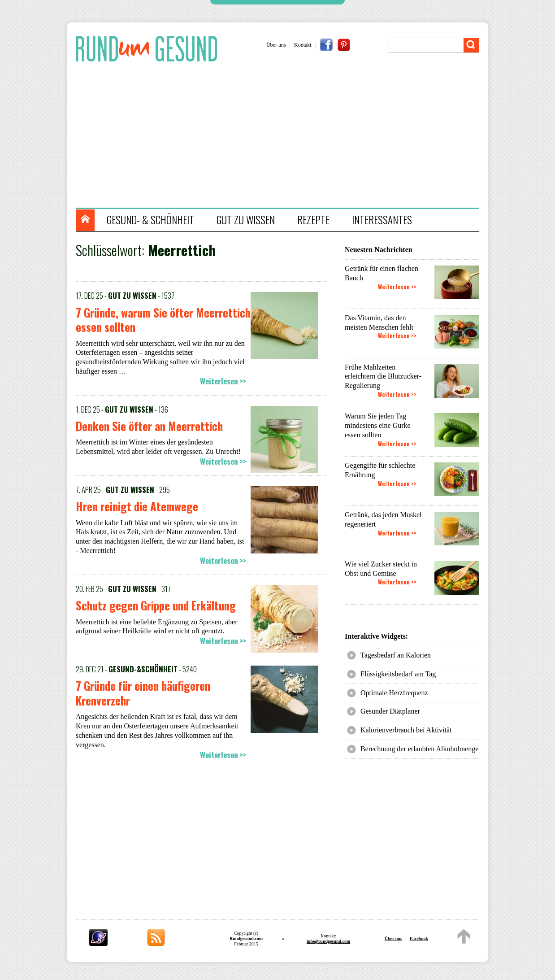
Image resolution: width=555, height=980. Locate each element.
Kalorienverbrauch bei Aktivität (406, 730)
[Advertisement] (282, 136)
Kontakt (303, 45)
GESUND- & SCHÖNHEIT (150, 220)
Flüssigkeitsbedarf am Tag (398, 674)
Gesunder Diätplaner (390, 711)
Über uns (276, 45)
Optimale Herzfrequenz (394, 693)
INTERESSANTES (382, 220)
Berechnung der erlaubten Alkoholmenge (419, 749)
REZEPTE (313, 220)
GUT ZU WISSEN (246, 220)
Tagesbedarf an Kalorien (396, 655)
